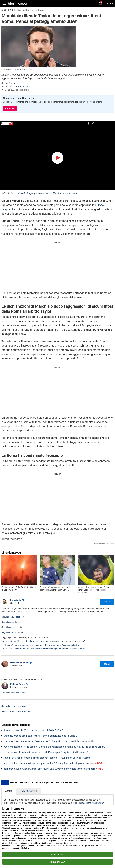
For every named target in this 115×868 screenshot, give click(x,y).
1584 (58, 815)
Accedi (110, 3)
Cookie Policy (24, 848)
